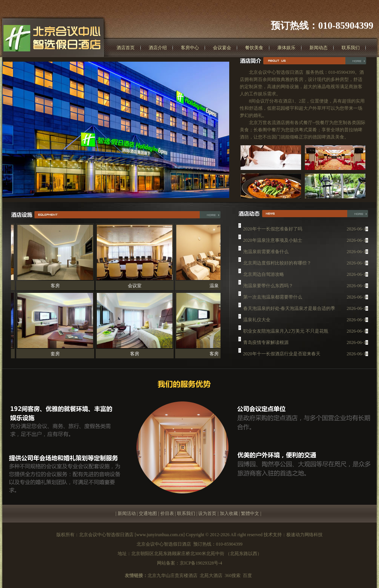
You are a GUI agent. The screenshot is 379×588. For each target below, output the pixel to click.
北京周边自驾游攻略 (264, 275)
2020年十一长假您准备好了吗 (273, 230)
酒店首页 (126, 48)
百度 (247, 576)
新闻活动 (127, 513)
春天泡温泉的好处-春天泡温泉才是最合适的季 (289, 310)
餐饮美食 (254, 48)
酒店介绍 (158, 48)
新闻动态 (318, 48)
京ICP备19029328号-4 (201, 563)
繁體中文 (250, 513)
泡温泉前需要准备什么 (266, 253)
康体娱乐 (286, 48)
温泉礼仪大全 (257, 321)
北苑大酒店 (211, 576)
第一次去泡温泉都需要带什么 (273, 298)
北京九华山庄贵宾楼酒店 (172, 576)
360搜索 (233, 576)
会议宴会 (222, 48)
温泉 (216, 286)
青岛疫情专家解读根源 (266, 344)
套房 (57, 354)
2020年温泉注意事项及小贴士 (273, 241)
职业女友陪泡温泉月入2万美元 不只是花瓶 (286, 332)
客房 (57, 286)
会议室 (136, 286)
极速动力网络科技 (304, 535)
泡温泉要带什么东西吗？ (268, 287)
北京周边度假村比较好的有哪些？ (277, 264)
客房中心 (190, 48)
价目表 (167, 513)
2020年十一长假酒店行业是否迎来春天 (282, 355)
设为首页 (207, 513)
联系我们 (351, 48)
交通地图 (148, 513)
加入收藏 (229, 513)
